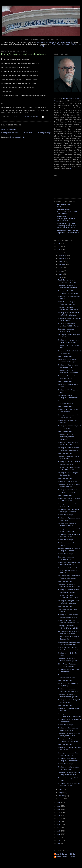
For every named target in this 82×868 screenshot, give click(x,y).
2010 (59, 840)
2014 (59, 828)
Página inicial (28, 133)
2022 (59, 803)
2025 (59, 246)
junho (61, 274)
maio (61, 277)
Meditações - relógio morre (67, 481)
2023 (59, 253)
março (61, 793)
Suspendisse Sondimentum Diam (68, 233)
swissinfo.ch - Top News (66, 224)
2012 (59, 834)
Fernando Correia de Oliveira (65, 854)
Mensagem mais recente (10, 133)
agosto (61, 268)
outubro (61, 262)
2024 (59, 249)
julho (60, 271)
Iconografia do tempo (65, 356)
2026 (59, 243)
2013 (59, 831)
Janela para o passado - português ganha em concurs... (67, 437)
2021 (59, 806)
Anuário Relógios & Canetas (67, 231)
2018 (59, 815)
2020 (59, 809)
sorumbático (61, 217)
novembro (62, 258)
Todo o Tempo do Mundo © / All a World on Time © (55, 42)
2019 (59, 812)
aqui (64, 99)
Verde (59, 207)
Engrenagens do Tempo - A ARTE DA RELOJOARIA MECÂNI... (68, 570)
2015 (59, 825)
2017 (59, 818)
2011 (59, 837)
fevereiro (62, 796)
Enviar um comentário (9, 129)
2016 (59, 822)
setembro (62, 265)
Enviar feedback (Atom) (18, 137)
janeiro (61, 799)
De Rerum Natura (63, 210)
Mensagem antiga (44, 133)
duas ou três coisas (64, 205)
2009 (59, 843)
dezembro (62, 255)
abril (60, 790)
